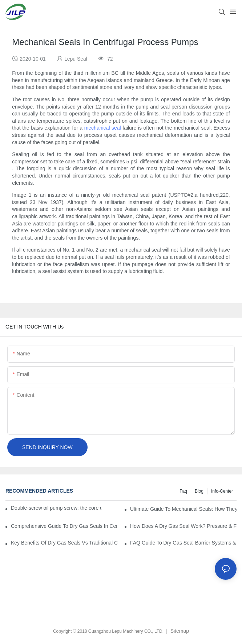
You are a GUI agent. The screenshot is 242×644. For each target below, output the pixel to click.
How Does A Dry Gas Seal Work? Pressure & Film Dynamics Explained (183, 526)
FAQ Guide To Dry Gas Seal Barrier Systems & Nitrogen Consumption (183, 543)
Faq (183, 491)
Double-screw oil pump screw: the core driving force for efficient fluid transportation (56, 508)
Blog (199, 491)
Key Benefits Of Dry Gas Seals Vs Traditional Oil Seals (64, 543)
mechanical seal (103, 128)
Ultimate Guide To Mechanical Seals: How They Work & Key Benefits (183, 509)
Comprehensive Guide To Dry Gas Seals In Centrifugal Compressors (64, 526)
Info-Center (222, 491)
